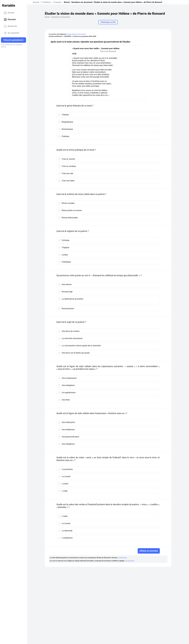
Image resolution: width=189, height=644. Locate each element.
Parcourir (10, 20)
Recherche (10, 26)
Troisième (46, 2)
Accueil (9, 13)
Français (57, 2)
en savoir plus (122, 558)
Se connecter (12, 33)
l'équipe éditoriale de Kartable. (76, 34)
